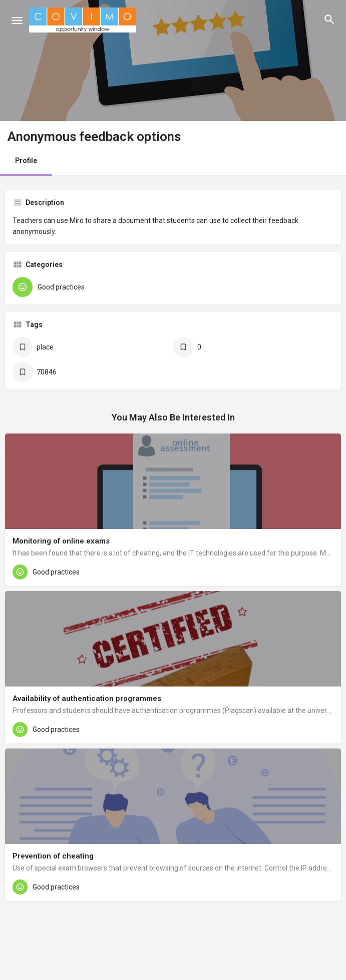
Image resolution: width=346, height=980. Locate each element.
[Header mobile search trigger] (329, 19)
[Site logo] (84, 20)
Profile (26, 160)
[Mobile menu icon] (17, 20)
